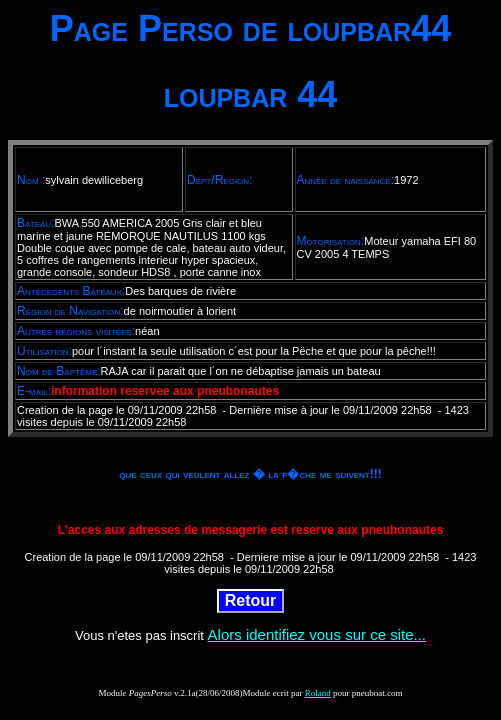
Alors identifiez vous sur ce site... (317, 634)
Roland (318, 693)
